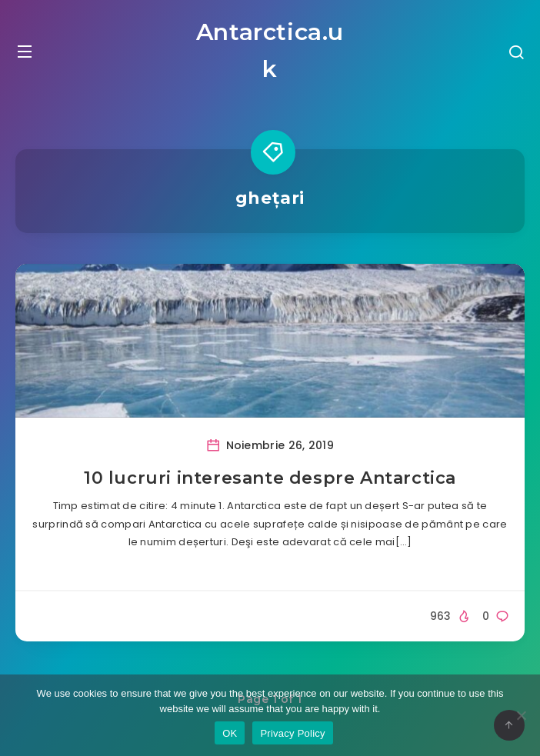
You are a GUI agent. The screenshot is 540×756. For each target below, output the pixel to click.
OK (230, 733)
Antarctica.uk (270, 50)
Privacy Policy (292, 733)
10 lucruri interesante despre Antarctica (270, 478)
